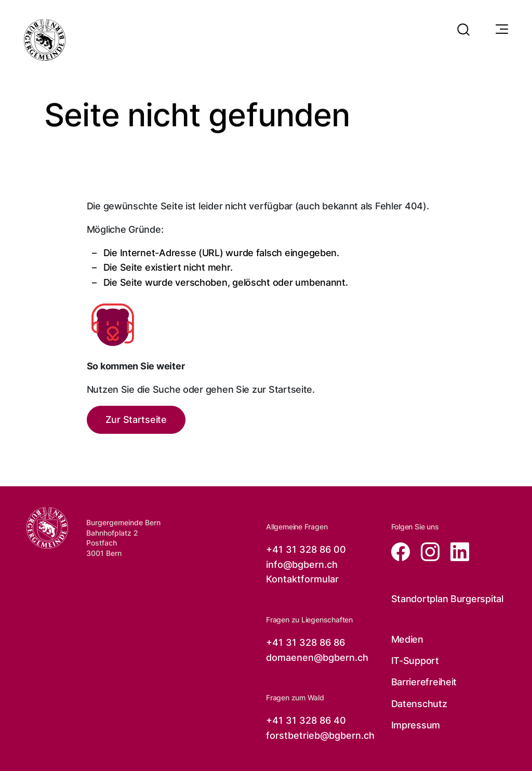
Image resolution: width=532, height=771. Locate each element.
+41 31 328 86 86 (305, 642)
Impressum (416, 725)
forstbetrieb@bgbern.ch (320, 735)
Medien (407, 639)
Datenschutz (419, 704)
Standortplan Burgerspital (447, 599)
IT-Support (415, 661)
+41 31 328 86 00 (306, 549)
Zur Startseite (136, 420)
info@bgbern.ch (302, 564)
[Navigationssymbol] (501, 30)
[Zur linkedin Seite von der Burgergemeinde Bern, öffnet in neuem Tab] (456, 551)
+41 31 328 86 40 (306, 720)
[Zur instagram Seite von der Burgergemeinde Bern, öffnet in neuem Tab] (427, 551)
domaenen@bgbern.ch (317, 657)
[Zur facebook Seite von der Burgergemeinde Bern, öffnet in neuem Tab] (402, 551)
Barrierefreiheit (424, 682)
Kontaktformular (302, 579)
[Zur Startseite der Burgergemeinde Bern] (47, 528)
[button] (463, 23)
